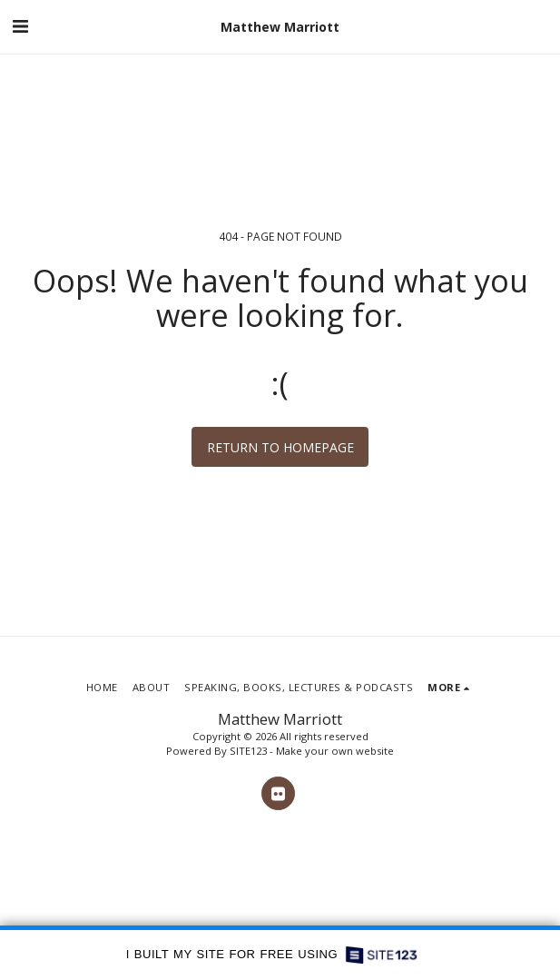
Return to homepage (280, 447)
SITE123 (248, 751)
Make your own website (335, 751)
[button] (20, 26)
